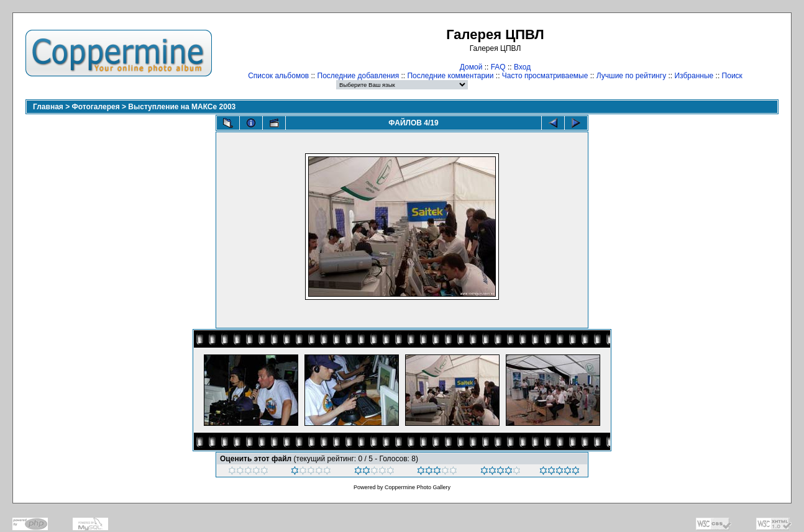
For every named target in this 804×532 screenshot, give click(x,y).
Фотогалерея (96, 107)
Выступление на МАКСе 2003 (182, 107)
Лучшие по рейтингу (631, 76)
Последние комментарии (450, 76)
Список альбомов (278, 76)
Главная (48, 107)
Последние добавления (359, 76)
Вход (522, 67)
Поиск (732, 76)
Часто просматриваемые (545, 76)
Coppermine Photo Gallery (418, 487)
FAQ (498, 67)
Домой (471, 67)
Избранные (694, 76)
